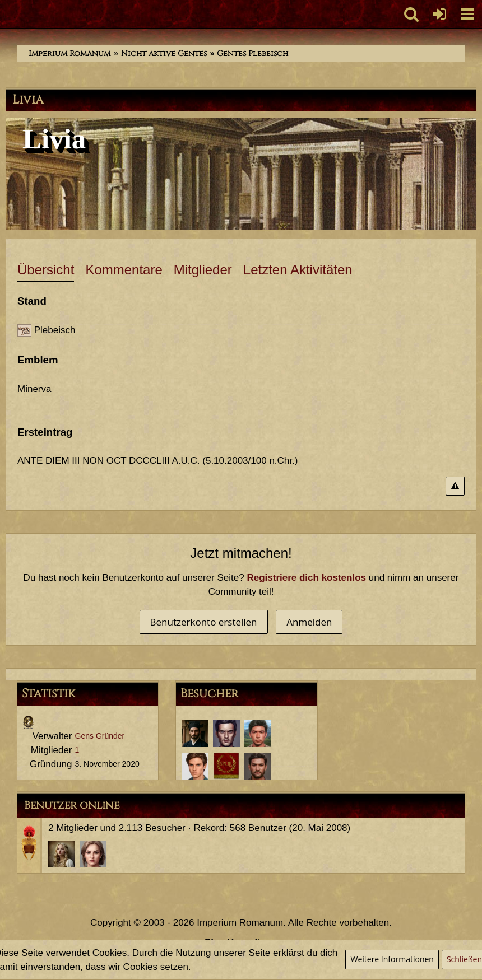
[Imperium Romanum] (6, 14)
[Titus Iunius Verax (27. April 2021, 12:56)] (226, 734)
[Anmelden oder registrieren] (439, 14)
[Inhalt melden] (455, 486)
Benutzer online (72, 805)
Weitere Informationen (392, 959)
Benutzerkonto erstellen (204, 622)
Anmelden (309, 622)
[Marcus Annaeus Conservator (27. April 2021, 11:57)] (258, 734)
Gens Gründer (100, 736)
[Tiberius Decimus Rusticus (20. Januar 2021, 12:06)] (258, 766)
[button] (467, 14)
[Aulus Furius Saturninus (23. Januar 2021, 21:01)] (226, 766)
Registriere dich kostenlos (306, 578)
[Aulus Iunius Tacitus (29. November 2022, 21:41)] (195, 734)
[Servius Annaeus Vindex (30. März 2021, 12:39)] (195, 766)
